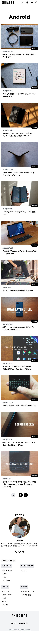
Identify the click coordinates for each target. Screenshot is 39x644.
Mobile (5, 587)
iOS (4, 598)
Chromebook (8, 570)
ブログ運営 (27, 595)
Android (35, 48)
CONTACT (24, 623)
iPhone (6, 605)
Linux (5, 574)
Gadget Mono (27, 566)
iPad (5, 601)
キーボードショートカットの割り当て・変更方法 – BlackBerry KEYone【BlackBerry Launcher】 (19, 484)
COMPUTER (6, 566)
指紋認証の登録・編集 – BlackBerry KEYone (19, 406)
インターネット (28, 592)
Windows (6, 580)
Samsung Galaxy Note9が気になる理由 (18, 290)
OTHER (24, 587)
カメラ (25, 570)
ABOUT (14, 623)
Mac (5, 577)
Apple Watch (8, 595)
